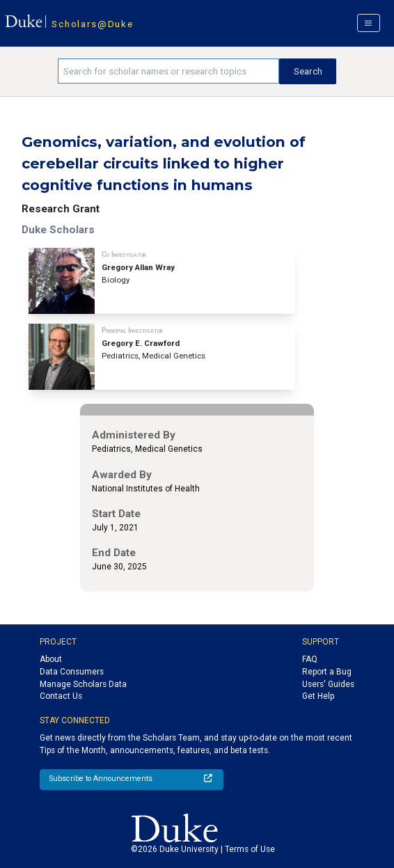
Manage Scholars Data (83, 684)
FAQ (310, 659)
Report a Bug (327, 672)
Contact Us (61, 696)
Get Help (318, 696)
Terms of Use (250, 849)
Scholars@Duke (92, 24)
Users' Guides (328, 684)
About (51, 659)
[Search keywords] (168, 71)
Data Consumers (72, 672)
